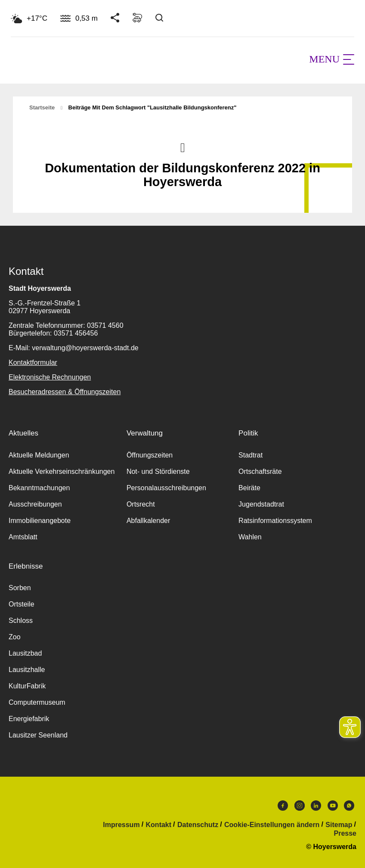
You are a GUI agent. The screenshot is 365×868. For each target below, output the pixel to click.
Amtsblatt (23, 537)
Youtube (333, 806)
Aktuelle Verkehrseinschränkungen (62, 471)
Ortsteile (22, 604)
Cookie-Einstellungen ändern (272, 825)
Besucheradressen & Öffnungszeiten (65, 392)
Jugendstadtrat (261, 504)
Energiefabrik (29, 719)
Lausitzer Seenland (38, 735)
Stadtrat (251, 455)
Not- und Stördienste (158, 471)
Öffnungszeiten (150, 455)
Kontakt (159, 825)
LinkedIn (316, 806)
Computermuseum (37, 702)
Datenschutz (198, 825)
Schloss (21, 621)
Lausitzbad (25, 653)
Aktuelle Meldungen (39, 455)
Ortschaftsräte (260, 471)
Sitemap (339, 825)
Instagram (300, 806)
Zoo (15, 637)
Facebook (283, 806)
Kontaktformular (33, 362)
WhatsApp (349, 806)
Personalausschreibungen (166, 488)
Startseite (42, 107)
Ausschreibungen (35, 504)
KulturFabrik (27, 686)
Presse (345, 834)
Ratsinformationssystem (275, 521)
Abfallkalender (148, 521)
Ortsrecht (141, 504)
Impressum (121, 825)
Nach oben (182, 147)
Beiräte (249, 488)
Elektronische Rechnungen (50, 377)
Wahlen (250, 537)
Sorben (20, 588)
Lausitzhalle (27, 670)
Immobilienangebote (40, 521)
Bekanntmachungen (39, 488)
